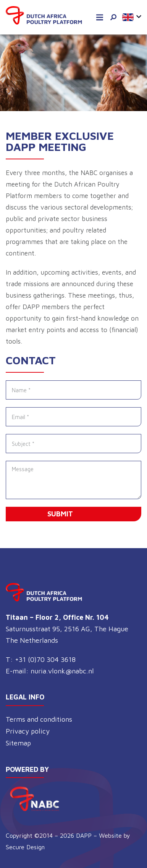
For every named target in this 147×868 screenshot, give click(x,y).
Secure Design (25, 847)
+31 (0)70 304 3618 (45, 659)
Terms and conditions (39, 719)
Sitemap (18, 743)
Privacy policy (28, 731)
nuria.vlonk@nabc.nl (62, 671)
